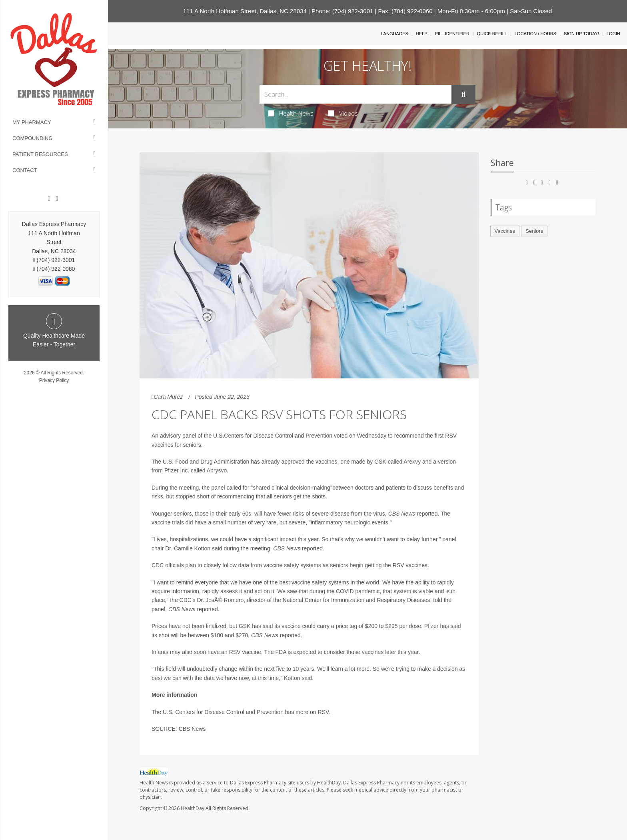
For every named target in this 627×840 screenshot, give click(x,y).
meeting (189, 488)
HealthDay (193, 808)
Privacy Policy (54, 380)
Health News (291, 113)
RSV (323, 712)
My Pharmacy (32, 122)
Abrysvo (217, 470)
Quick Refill (492, 34)
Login (613, 34)
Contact (25, 170)
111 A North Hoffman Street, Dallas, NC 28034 (245, 11)
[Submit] (463, 94)
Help (422, 34)
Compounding (32, 138)
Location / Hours (535, 34)
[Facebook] (49, 199)
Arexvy (412, 462)
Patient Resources (40, 154)
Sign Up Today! (581, 34)
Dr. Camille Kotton (188, 548)
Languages (394, 34)
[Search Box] (355, 94)
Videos (343, 113)
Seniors (534, 231)
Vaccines (505, 231)
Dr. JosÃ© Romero (220, 600)
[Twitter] (57, 199)
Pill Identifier (452, 34)
